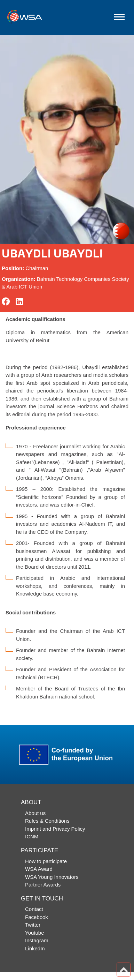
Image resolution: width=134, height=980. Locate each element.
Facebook (37, 917)
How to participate (46, 861)
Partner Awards (43, 885)
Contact (34, 909)
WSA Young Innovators (52, 877)
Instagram (37, 940)
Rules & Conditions (47, 821)
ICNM (32, 836)
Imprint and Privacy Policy (55, 829)
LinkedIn (35, 948)
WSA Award (39, 869)
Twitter (33, 925)
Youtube (35, 933)
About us (35, 813)
